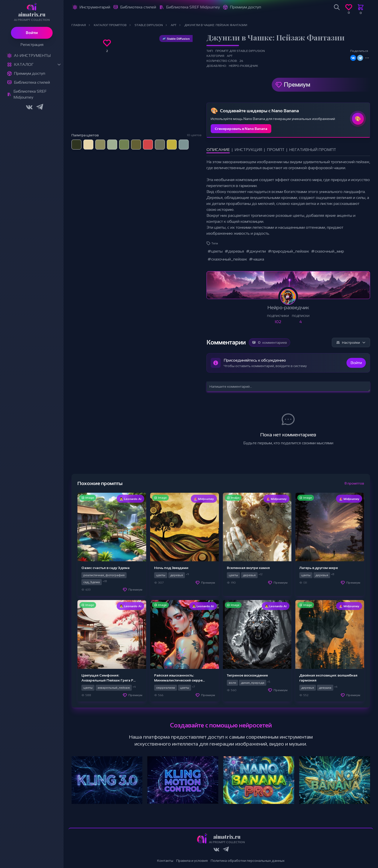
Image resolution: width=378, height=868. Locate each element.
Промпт (276, 150)
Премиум (297, 85)
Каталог (24, 64)
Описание (218, 150)
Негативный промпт (313, 150)
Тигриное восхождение (247, 675)
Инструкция (248, 150)
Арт (230, 56)
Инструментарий (95, 7)
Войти (32, 33)
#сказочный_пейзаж (227, 259)
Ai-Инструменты (32, 56)
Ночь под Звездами (171, 568)
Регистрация (32, 45)
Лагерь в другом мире (319, 568)
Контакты (165, 861)
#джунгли (256, 251)
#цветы (215, 251)
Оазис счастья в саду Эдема (105, 568)
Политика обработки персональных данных (248, 861)
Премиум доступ (30, 73)
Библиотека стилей (32, 82)
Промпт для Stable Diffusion (240, 51)
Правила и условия (192, 861)
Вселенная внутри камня (248, 568)
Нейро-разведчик (243, 66)
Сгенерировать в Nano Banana (241, 129)
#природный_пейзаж (288, 251)
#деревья (234, 251)
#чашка (257, 259)
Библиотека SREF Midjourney (30, 94)
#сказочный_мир (327, 251)
